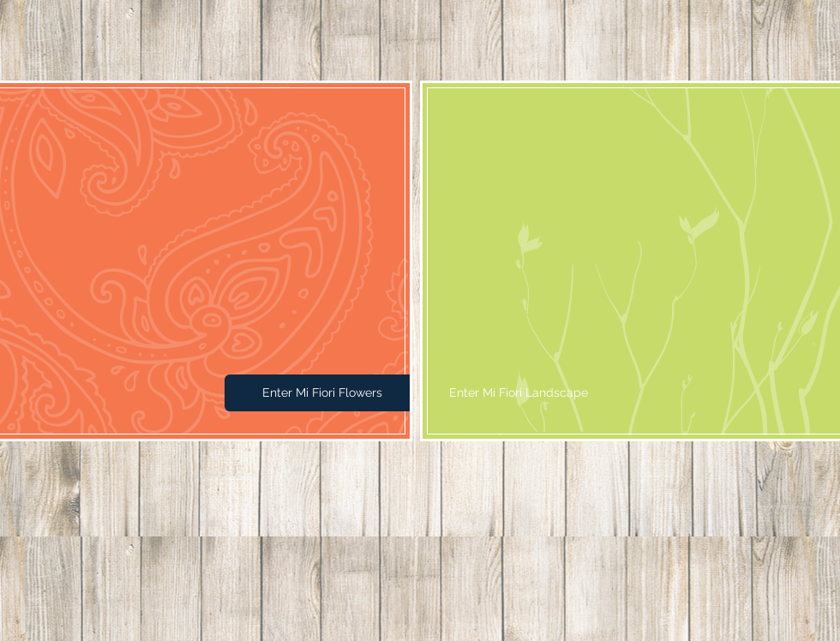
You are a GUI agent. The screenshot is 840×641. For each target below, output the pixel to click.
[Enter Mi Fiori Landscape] (519, 393)
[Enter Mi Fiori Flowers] (322, 393)
